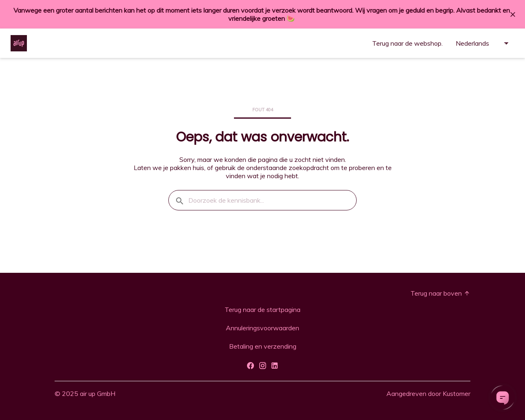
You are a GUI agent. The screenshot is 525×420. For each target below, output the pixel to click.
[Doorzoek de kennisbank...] (262, 200)
